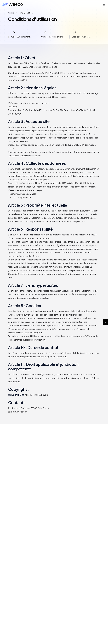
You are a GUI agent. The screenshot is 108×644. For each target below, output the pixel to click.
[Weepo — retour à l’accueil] (13, 5)
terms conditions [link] (26, 13)
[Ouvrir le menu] (104, 5)
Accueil (11, 13)
